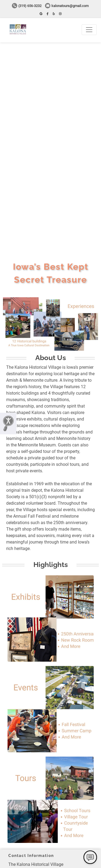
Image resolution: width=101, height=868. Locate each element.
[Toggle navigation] (89, 30)
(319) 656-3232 (27, 6)
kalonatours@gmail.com (67, 6)
